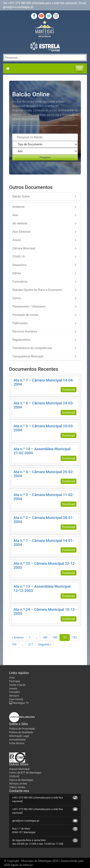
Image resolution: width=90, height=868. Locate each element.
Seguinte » (45, 644)
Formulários (20, 282)
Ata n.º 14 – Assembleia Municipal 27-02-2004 (42, 451)
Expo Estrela (16, 699)
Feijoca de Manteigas (21, 780)
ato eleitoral (20, 223)
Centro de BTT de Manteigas (25, 773)
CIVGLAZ (14, 776)
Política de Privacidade (22, 729)
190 (55, 638)
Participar (15, 681)
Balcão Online (21, 196)
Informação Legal (19, 736)
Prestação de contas (25, 315)
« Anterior (18, 638)
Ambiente (18, 207)
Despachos (19, 265)
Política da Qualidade (21, 732)
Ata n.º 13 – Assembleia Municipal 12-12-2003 (42, 588)
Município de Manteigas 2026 (40, 861)
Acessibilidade (17, 740)
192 (75, 638)
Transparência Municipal (28, 356)
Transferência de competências (32, 348)
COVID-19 (18, 257)
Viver (12, 678)
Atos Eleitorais (21, 232)
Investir (13, 689)
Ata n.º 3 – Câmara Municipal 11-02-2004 (44, 497)
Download (69, 390)
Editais (17, 273)
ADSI (7, 865)
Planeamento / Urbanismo (29, 306)
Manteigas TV (19, 703)
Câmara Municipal (24, 248)
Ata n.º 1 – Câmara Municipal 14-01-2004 (44, 543)
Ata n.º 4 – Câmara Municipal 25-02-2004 (44, 474)
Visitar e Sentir (17, 685)
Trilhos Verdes (17, 787)
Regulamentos (21, 340)
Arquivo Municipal (19, 769)
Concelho (14, 692)
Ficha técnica (17, 743)
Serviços (14, 696)
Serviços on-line (18, 784)
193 (14, 644)
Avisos (17, 240)
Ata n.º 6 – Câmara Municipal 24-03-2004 (44, 405)
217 (31, 644)
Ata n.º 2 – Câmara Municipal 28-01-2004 (44, 520)
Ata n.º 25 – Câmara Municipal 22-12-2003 (45, 565)
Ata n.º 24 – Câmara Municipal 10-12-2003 (45, 611)
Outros (17, 298)
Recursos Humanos (25, 331)
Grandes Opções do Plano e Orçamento (37, 290)
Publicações (20, 323)
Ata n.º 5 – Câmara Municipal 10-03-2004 (44, 428)
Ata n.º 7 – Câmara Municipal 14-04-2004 (44, 382)
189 (45, 638)
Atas (15, 215)
